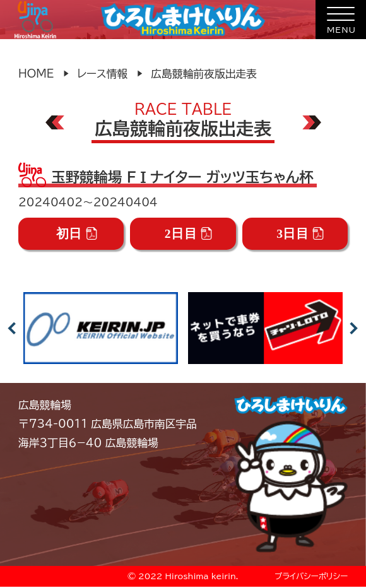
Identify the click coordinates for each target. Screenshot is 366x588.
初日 (77, 234)
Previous (12, 328)
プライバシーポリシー (311, 576)
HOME (36, 73)
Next (354, 328)
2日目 (189, 234)
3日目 (300, 234)
